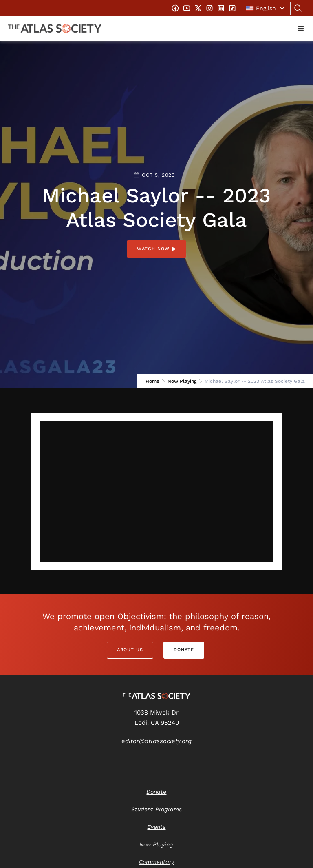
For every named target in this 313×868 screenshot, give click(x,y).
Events (156, 827)
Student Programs (156, 809)
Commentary (156, 862)
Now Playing (182, 381)
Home (152, 381)
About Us (130, 650)
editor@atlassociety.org (156, 741)
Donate (184, 650)
